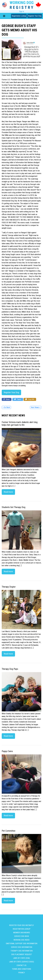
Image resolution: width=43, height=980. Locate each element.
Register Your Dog (35, 16)
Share (7, 399)
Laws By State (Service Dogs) (22, 962)
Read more (8, 492)
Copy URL (30, 399)
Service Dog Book (22, 936)
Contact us (21, 965)
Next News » (36, 407)
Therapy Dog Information (22, 951)
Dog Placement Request (22, 954)
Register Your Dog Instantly (21, 925)
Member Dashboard (22, 933)
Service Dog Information (22, 947)
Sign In (22, 11)
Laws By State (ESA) (21, 958)
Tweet (18, 399)
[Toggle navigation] (4, 16)
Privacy (22, 973)
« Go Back (6, 407)
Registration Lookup (19, 16)
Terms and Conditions (21, 969)
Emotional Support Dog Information (22, 944)
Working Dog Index (21, 940)
